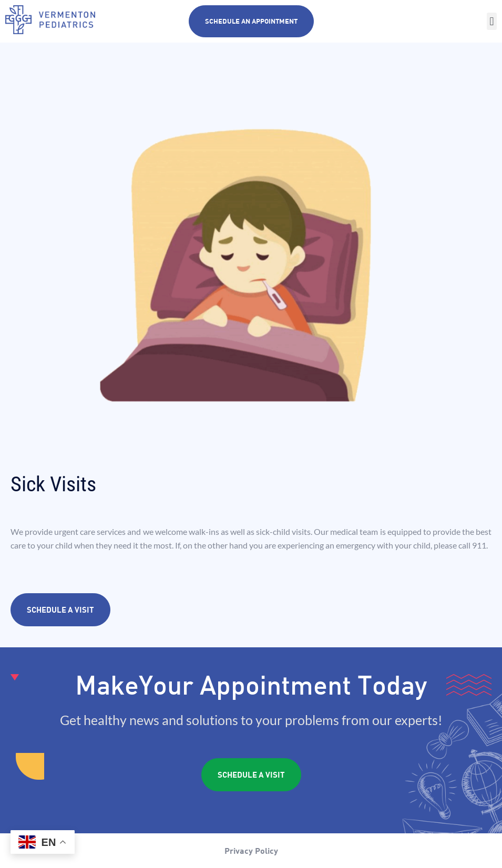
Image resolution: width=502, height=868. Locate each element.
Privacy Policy (251, 850)
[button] (492, 21)
